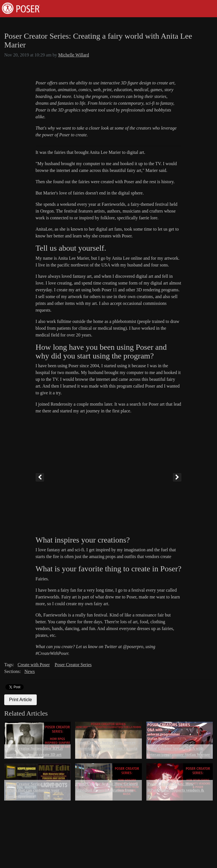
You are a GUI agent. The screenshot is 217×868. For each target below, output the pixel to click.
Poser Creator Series (73, 665)
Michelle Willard (74, 55)
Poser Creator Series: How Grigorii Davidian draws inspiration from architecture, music (107, 790)
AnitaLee (44, 229)
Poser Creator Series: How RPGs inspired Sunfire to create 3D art (34, 751)
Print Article (20, 700)
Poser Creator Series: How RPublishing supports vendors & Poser (176, 790)
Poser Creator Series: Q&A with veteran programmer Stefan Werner (179, 751)
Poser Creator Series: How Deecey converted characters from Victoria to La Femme (107, 748)
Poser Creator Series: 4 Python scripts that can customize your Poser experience (32, 790)
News (29, 671)
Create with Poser (34, 665)
